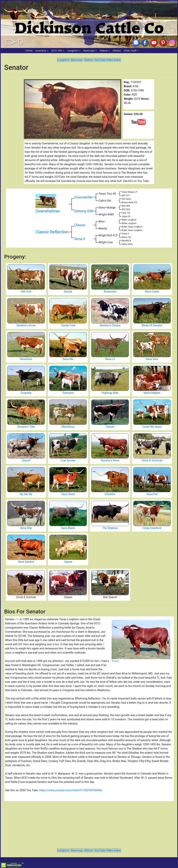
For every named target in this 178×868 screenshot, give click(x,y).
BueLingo (89, 50)
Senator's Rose (110, 460)
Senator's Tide (26, 427)
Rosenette (110, 292)
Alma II (80, 239)
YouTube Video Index (108, 60)
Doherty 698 (84, 211)
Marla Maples (152, 393)
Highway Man (110, 393)
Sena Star (26, 528)
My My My (26, 494)
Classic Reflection (52, 232)
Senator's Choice (110, 325)
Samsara (68, 393)
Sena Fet (152, 494)
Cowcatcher (83, 197)
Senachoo (26, 359)
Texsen (110, 427)
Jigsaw (68, 562)
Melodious (68, 427)
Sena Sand (68, 494)
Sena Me (68, 359)
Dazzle (68, 292)
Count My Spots (152, 427)
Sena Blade (68, 528)
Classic (80, 225)
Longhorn (73, 50)
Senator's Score (26, 325)
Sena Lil (110, 359)
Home (29, 50)
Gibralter (110, 494)
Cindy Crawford (152, 528)
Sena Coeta (152, 292)
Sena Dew (152, 359)
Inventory (41, 50)
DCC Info (57, 50)
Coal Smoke (68, 460)
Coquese (26, 393)
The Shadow (110, 528)
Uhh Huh (26, 292)
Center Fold (68, 325)
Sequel (26, 460)
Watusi (104, 50)
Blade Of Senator (152, 325)
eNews (117, 50)
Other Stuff (130, 50)
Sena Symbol (26, 562)
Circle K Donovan (152, 460)
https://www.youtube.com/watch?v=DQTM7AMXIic (71, 790)
